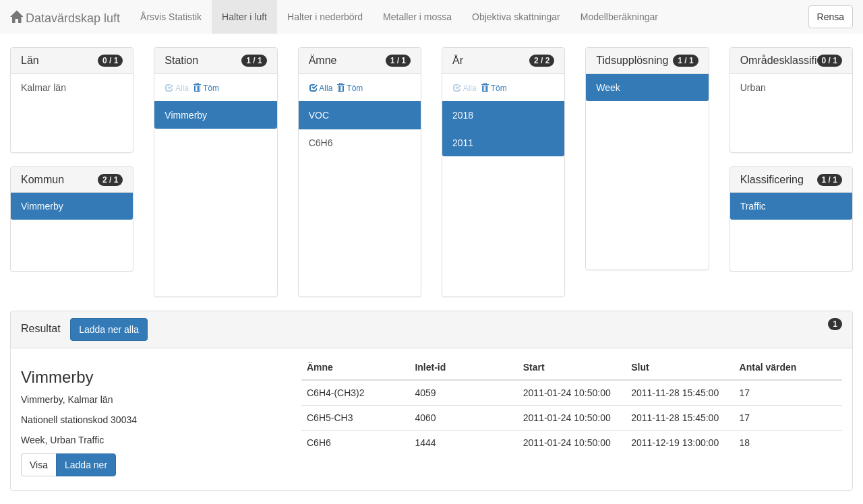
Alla (321, 88)
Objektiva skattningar (516, 17)
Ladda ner (86, 465)
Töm (206, 88)
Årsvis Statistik (171, 17)
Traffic (753, 206)
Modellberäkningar (619, 17)
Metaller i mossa (417, 17)
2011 (463, 143)
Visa (39, 465)
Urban (753, 88)
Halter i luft (244, 17)
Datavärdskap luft (65, 18)
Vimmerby (42, 206)
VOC (319, 115)
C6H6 (321, 143)
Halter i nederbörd (325, 17)
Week (608, 88)
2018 (463, 115)
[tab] (431, 330)
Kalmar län (43, 88)
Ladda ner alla (109, 329)
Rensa (831, 17)
